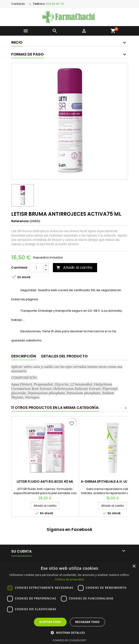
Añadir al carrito (74, 267)
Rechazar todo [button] (87, 622)
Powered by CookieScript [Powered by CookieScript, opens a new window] (69, 640)
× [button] (134, 566)
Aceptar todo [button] (50, 622)
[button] (69, 633)
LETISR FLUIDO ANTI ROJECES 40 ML (45, 482)
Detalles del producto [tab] (64, 356)
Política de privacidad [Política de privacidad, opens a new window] (69, 579)
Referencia (20, 221)
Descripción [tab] (24, 356)
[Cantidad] (36, 268)
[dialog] (69, 603)
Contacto (18, 4)
